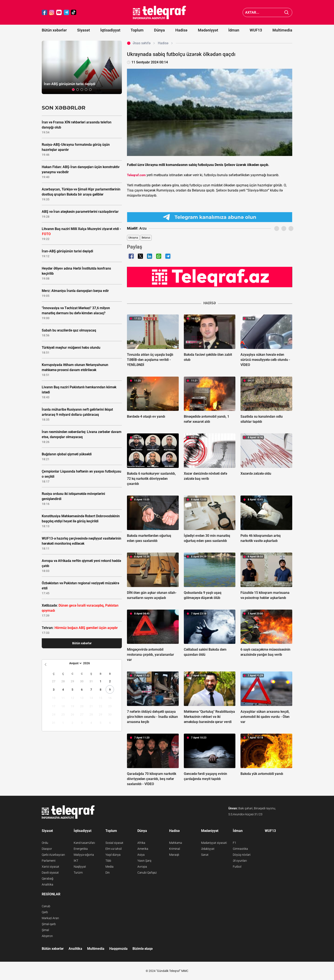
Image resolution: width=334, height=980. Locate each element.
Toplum (137, 30)
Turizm (78, 873)
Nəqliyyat (80, 867)
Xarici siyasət (50, 867)
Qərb (45, 912)
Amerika (143, 849)
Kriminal (175, 849)
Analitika (48, 884)
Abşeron (47, 936)
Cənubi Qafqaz (147, 873)
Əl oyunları (240, 861)
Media (109, 867)
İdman (234, 30)
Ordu (45, 843)
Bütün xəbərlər (54, 30)
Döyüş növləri (242, 855)
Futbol (237, 867)
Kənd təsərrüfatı (84, 843)
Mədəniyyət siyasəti (214, 843)
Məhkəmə (176, 843)
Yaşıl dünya (113, 855)
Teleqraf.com (136, 175)
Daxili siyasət (50, 873)
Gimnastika (240, 849)
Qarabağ (48, 879)
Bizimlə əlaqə (143, 949)
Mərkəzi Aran (50, 918)
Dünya (159, 30)
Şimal (45, 930)
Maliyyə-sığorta (84, 855)
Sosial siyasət (114, 843)
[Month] (75, 663)
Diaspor (47, 849)
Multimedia (282, 30)
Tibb (108, 861)
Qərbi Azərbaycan (53, 855)
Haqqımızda (118, 949)
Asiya (141, 855)
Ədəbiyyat (208, 849)
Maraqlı (174, 855)
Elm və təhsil (114, 849)
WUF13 (256, 30)
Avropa (142, 867)
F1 (235, 843)
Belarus (146, 238)
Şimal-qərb (49, 924)
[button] (73, 90)
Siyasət (83, 30)
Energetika (81, 849)
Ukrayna (133, 238)
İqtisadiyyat (110, 30)
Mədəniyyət (208, 30)
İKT (76, 861)
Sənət (205, 855)
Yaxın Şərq (144, 861)
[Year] (89, 663)
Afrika (141, 843)
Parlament (49, 861)
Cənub (46, 906)
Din (108, 873)
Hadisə (181, 30)
